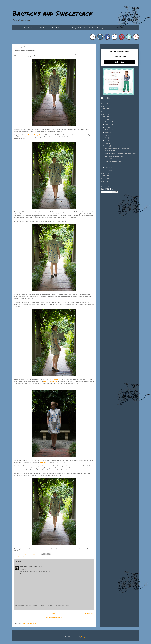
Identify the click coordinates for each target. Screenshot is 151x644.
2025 (105, 104)
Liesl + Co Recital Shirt (50, 381)
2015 (105, 181)
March (107, 146)
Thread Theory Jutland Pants (113, 164)
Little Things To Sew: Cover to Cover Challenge (86, 28)
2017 (105, 176)
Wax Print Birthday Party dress (114, 156)
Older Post (90, 614)
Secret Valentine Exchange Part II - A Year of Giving (120, 153)
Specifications (29, 28)
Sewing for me (23, 557)
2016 (105, 179)
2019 (105, 120)
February (108, 167)
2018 (105, 173)
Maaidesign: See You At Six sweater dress (117, 148)
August (107, 132)
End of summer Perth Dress (113, 161)
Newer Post (19, 614)
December (108, 122)
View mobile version (54, 618)
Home (16, 28)
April (107, 143)
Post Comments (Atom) (29, 624)
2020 (105, 117)
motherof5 (24, 566)
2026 (105, 101)
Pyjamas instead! (110, 151)
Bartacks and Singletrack (53, 13)
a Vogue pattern (53, 379)
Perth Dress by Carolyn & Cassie (35, 135)
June (107, 138)
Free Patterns (58, 28)
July (106, 135)
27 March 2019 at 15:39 (35, 566)
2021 (105, 114)
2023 (105, 109)
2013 (105, 187)
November (108, 125)
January (108, 170)
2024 (105, 106)
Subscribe (120, 62)
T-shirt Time (108, 159)
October (108, 127)
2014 (105, 184)
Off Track (44, 28)
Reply (22, 574)
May (106, 140)
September (108, 130)
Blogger (83, 637)
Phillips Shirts (43, 462)
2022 (105, 112)
